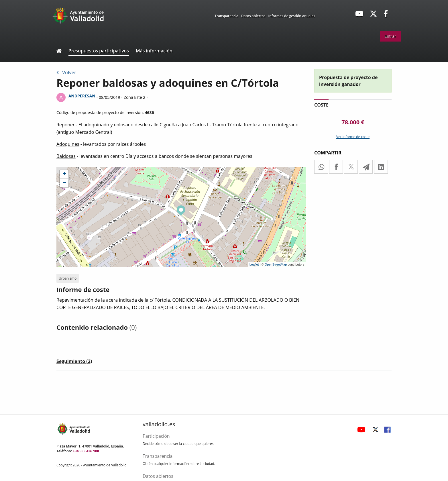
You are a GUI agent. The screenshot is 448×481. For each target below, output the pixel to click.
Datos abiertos (253, 16)
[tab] (74, 362)
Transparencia (226, 16)
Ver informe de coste (353, 137)
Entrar (390, 36)
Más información (154, 51)
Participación (156, 436)
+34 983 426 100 (86, 451)
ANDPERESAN (82, 96)
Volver (66, 72)
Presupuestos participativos (99, 51)
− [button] (64, 183)
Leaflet (254, 264)
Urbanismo (68, 278)
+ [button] (64, 174)
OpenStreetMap (276, 264)
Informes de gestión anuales (292, 16)
